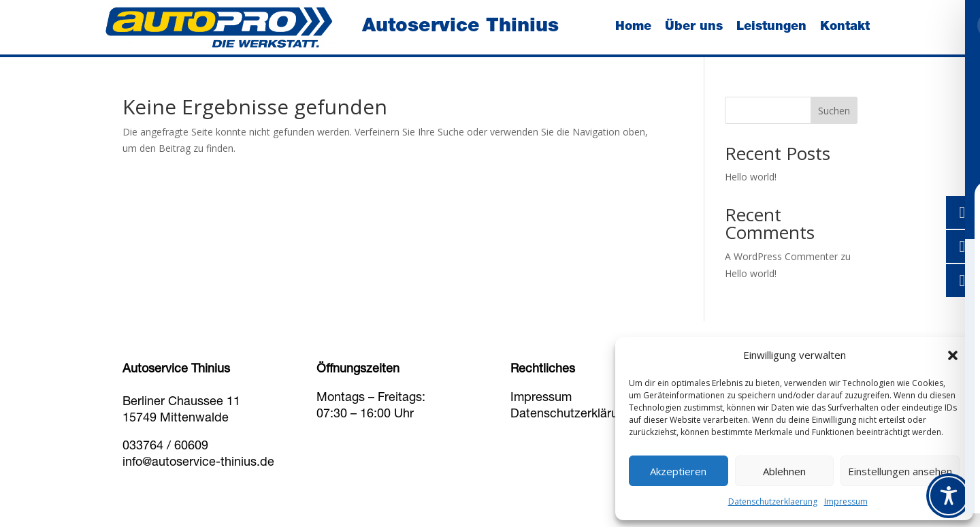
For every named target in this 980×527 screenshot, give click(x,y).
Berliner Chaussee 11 (181, 402)
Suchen (834, 111)
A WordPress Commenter (781, 256)
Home (633, 27)
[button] (953, 355)
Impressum (846, 501)
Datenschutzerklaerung (773, 501)
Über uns (694, 27)
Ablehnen (784, 471)
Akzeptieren (678, 471)
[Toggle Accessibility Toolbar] (949, 496)
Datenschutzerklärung (571, 415)
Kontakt (845, 27)
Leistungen (771, 27)
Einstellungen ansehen (900, 471)
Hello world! (751, 177)
